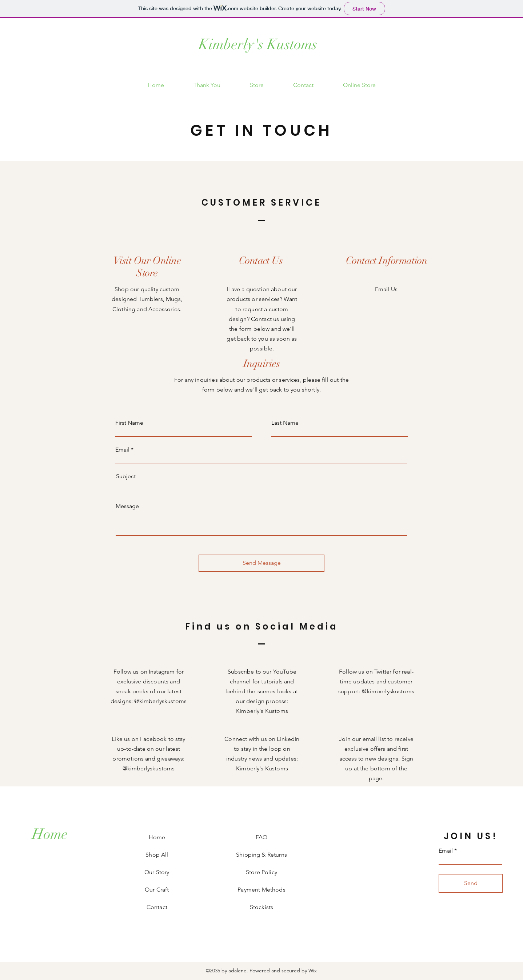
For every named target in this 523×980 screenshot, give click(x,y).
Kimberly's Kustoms (258, 44)
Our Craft (157, 890)
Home (157, 837)
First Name (129, 423)
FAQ (261, 837)
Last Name (285, 423)
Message (127, 506)
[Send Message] (261, 563)
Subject (126, 476)
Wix (313, 971)
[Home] (50, 834)
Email (122, 450)
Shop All (157, 855)
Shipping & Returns (261, 855)
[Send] (471, 883)
